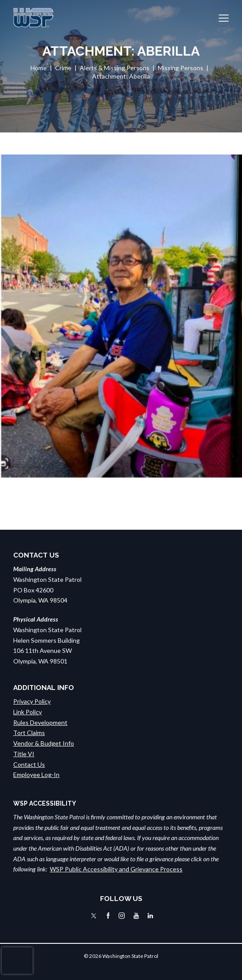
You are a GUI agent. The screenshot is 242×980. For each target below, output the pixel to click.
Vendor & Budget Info (44, 743)
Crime (63, 68)
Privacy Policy (32, 701)
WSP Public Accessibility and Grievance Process (116, 869)
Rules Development (40, 722)
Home (39, 68)
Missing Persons (181, 68)
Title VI (24, 754)
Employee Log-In (36, 775)
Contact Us (29, 764)
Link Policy (28, 712)
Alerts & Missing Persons (115, 68)
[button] (224, 18)
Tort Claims (29, 733)
